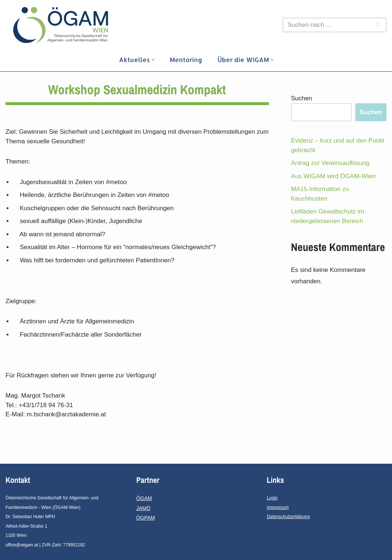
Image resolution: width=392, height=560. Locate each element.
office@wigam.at (22, 545)
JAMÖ (143, 508)
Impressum (278, 507)
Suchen (302, 98)
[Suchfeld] (326, 25)
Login (272, 498)
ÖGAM (144, 498)
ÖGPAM (146, 518)
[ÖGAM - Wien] (62, 25)
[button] (153, 60)
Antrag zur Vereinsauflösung (330, 163)
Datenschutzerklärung (288, 517)
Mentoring (186, 60)
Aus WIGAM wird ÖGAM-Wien (333, 176)
